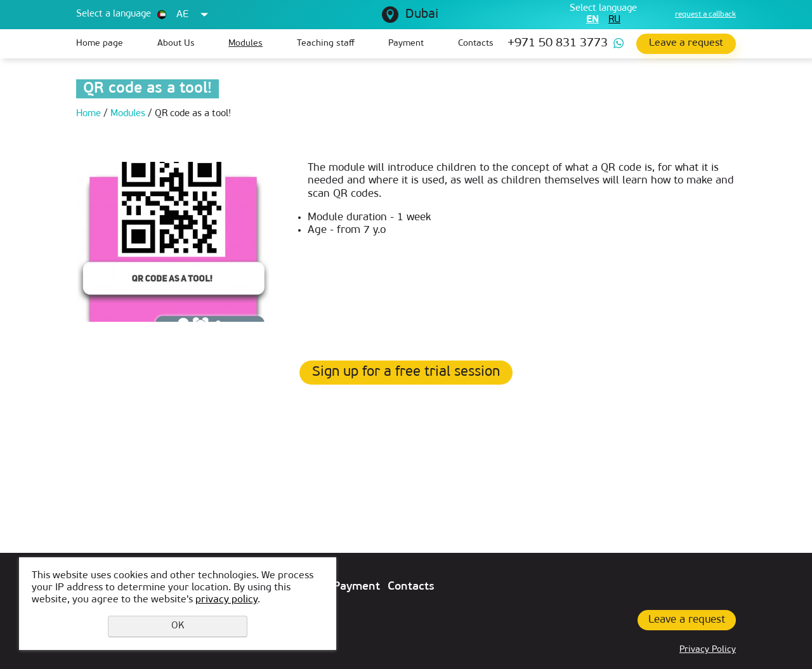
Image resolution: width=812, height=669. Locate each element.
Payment (406, 43)
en (593, 20)
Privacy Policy (708, 650)
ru (614, 20)
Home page (100, 43)
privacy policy (226, 600)
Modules (246, 43)
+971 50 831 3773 (558, 43)
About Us (176, 43)
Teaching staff (326, 43)
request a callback (705, 15)
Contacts (476, 43)
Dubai (422, 15)
